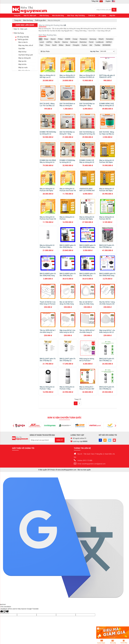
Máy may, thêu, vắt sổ (26, 45)
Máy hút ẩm (22, 64)
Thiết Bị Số (92, 16)
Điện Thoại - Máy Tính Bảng (76, 16)
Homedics (110, 39)
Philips (60, 39)
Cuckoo (84, 45)
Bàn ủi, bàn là (23, 42)
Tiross (48, 45)
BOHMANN (107, 45)
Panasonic (83, 39)
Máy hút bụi (22, 52)
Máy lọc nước (23, 67)
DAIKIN (68, 39)
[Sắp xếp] (107, 51)
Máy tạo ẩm (22, 61)
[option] (19, 425)
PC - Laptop (102, 16)
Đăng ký (60, 440)
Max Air (57, 42)
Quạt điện (22, 49)
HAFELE (109, 42)
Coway (75, 39)
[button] (13, 425)
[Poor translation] (6, 612)
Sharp (46, 39)
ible (91, 45)
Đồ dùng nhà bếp (23, 37)
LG (41, 39)
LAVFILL (49, 42)
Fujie (41, 45)
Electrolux (83, 42)
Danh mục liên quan (25, 25)
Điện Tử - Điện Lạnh (30, 16)
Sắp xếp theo (95, 51)
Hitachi (101, 39)
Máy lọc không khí (25, 58)
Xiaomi (53, 39)
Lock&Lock (100, 42)
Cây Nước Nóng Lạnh (26, 55)
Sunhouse (74, 42)
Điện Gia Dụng (44, 16)
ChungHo (76, 45)
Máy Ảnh (112, 16)
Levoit (42, 42)
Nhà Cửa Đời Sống (58, 16)
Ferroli (91, 42)
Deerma (65, 42)
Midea (61, 45)
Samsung (93, 39)
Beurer (68, 45)
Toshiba (97, 45)
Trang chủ (17, 16)
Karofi (54, 45)
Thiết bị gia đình (40, 20)
